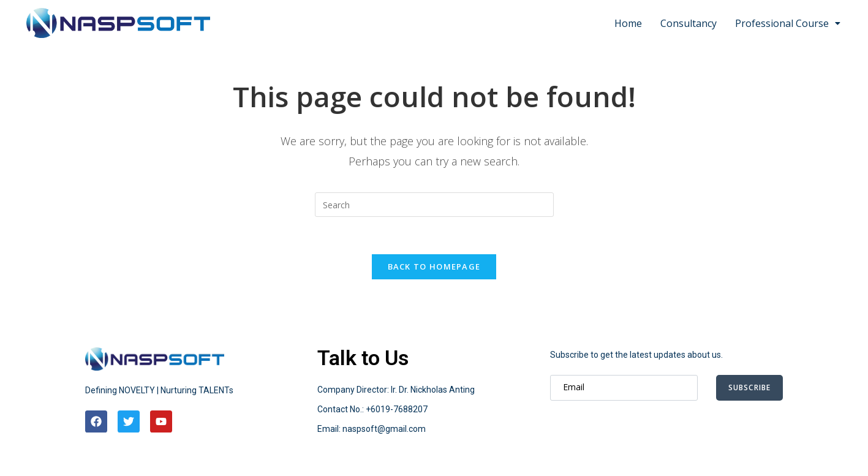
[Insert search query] (434, 205)
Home (628, 23)
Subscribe (750, 387)
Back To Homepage (434, 266)
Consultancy (689, 23)
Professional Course (788, 23)
